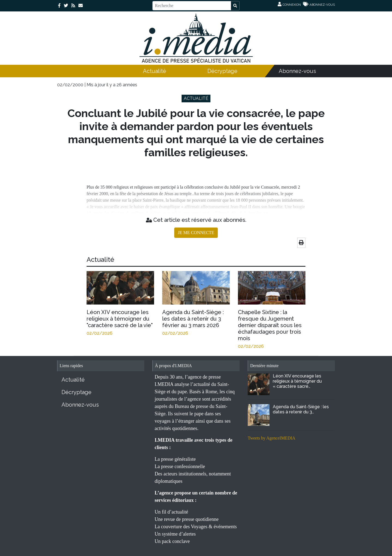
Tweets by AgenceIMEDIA (272, 438)
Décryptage (222, 71)
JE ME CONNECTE (196, 233)
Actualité (154, 71)
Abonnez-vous (297, 71)
